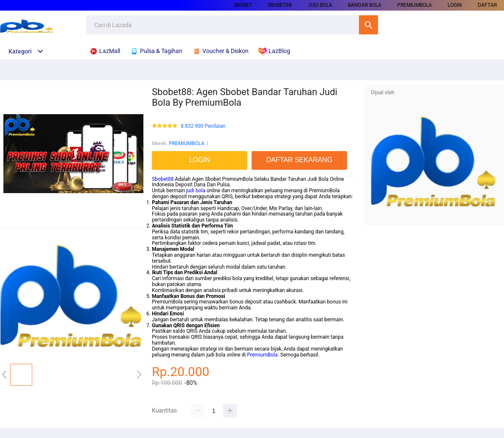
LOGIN (455, 5)
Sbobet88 (163, 179)
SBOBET (243, 5)
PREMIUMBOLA (414, 5)
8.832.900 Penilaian (203, 126)
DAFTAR (487, 5)
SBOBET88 (280, 5)
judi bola (196, 191)
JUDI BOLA (320, 5)
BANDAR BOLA (365, 5)
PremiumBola (262, 355)
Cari (368, 25)
